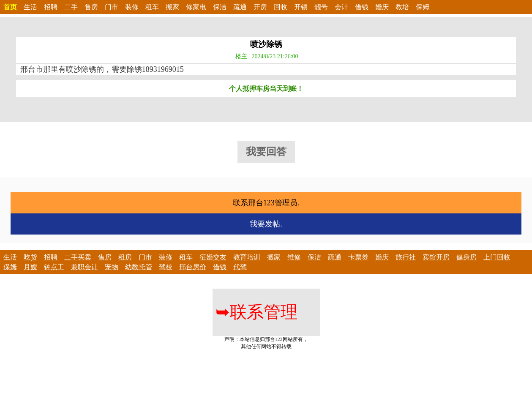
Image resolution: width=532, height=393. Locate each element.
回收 (281, 7)
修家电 (196, 7)
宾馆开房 (436, 257)
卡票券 (358, 257)
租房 (125, 257)
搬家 (172, 7)
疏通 (240, 7)
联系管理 (256, 312)
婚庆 (382, 7)
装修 (132, 7)
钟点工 (54, 267)
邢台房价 (193, 267)
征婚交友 (213, 257)
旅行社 (406, 257)
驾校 (166, 267)
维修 (294, 257)
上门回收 (497, 257)
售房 (91, 7)
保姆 (423, 7)
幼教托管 (139, 267)
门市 (112, 7)
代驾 (240, 267)
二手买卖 (78, 257)
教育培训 (247, 257)
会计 (341, 7)
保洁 (220, 7)
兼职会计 (85, 267)
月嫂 (30, 267)
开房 (260, 7)
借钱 (362, 7)
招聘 (51, 7)
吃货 (30, 257)
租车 (152, 7)
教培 (402, 7)
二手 (71, 7)
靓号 (321, 7)
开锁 (301, 7)
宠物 (112, 267)
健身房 (467, 257)
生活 (30, 7)
